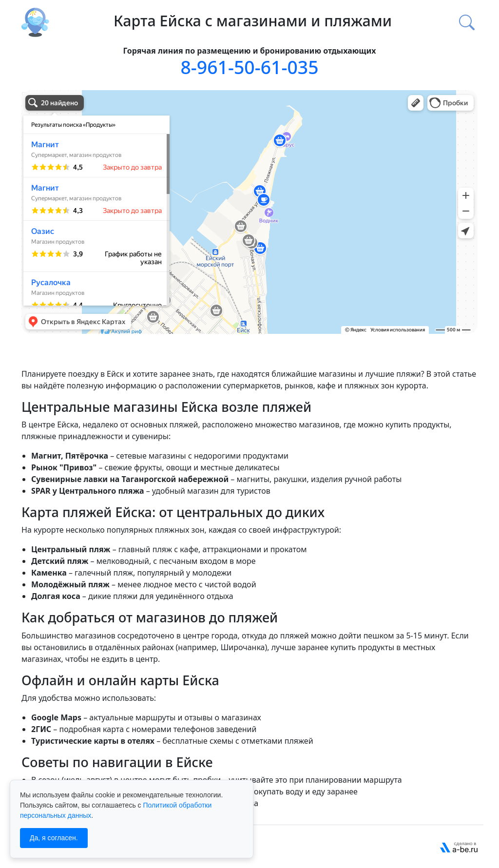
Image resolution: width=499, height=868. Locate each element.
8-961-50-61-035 (249, 67)
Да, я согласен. (54, 838)
